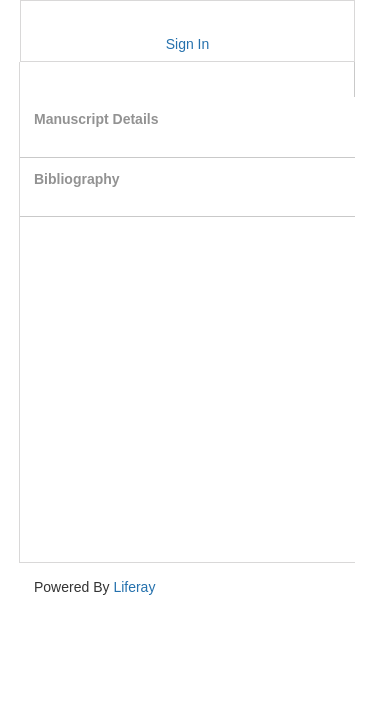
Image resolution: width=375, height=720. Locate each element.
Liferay (134, 587)
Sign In (188, 44)
